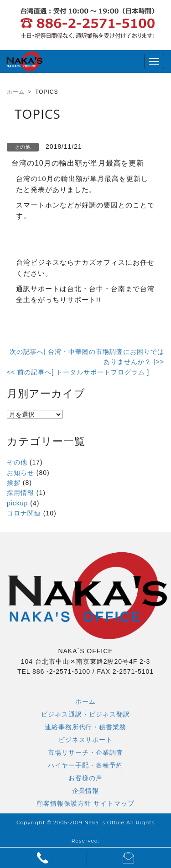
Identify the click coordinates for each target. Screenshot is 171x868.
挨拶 (14, 483)
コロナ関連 (24, 513)
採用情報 (21, 493)
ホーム (85, 701)
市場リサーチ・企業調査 (85, 752)
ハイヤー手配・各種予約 (85, 765)
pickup (17, 503)
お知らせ (21, 473)
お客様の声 (85, 778)
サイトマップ (114, 803)
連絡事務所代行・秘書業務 (86, 727)
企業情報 (86, 791)
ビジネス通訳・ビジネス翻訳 (85, 714)
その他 (17, 462)
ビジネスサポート (86, 740)
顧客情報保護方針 (64, 803)
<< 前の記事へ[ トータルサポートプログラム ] (78, 372)
